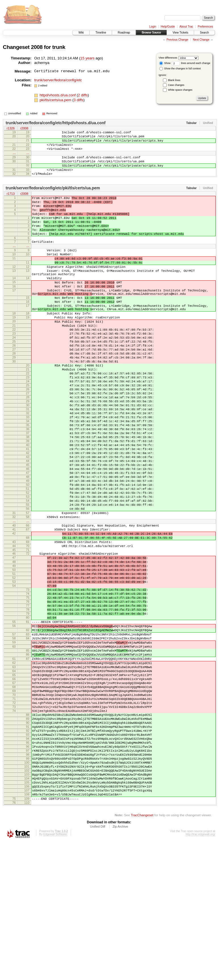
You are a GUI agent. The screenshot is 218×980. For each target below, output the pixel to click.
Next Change (201, 40)
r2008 (24, 129)
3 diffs (78, 100)
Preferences (206, 27)
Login (153, 27)
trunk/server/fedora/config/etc (58, 80)
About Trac (186, 27)
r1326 (11, 129)
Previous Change (178, 40)
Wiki (81, 33)
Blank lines (174, 80)
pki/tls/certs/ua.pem (56, 100)
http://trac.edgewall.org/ (200, 972)
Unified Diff (98, 965)
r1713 (11, 204)
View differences (168, 58)
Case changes (176, 85)
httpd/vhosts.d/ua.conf (58, 95)
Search (204, 33)
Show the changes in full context (180, 69)
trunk (59, 47)
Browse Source (151, 33)
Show (165, 63)
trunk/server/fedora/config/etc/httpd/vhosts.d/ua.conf (56, 123)
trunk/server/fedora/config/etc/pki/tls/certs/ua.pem (53, 198)
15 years (87, 58)
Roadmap (124, 33)
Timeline (101, 33)
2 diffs (83, 95)
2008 (37, 47)
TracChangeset (142, 953)
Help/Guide (168, 27)
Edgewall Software (55, 972)
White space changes (180, 90)
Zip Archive (120, 965)
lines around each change (191, 63)
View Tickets (180, 33)
